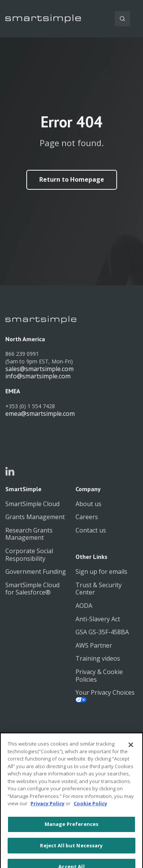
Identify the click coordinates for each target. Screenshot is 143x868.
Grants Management (35, 517)
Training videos (98, 658)
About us (88, 504)
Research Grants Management (29, 534)
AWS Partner (94, 645)
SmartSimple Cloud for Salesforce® (32, 589)
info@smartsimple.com (38, 376)
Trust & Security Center (99, 589)
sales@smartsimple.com (39, 369)
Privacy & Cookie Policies (99, 676)
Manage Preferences (71, 835)
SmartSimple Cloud (32, 504)
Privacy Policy (47, 815)
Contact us (91, 530)
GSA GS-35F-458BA (102, 632)
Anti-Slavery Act (98, 619)
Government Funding (36, 572)
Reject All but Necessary (71, 857)
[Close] (131, 756)
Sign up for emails (101, 572)
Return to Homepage (72, 179)
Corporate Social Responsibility (29, 555)
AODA (84, 606)
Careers (87, 517)
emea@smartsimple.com (40, 414)
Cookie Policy (90, 815)
